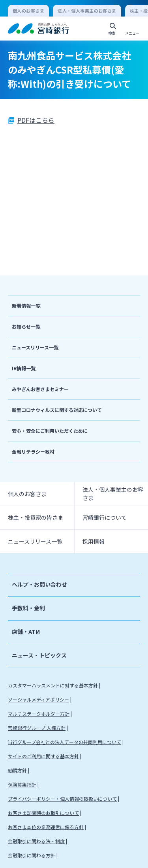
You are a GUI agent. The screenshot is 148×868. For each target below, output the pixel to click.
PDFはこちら (36, 120)
